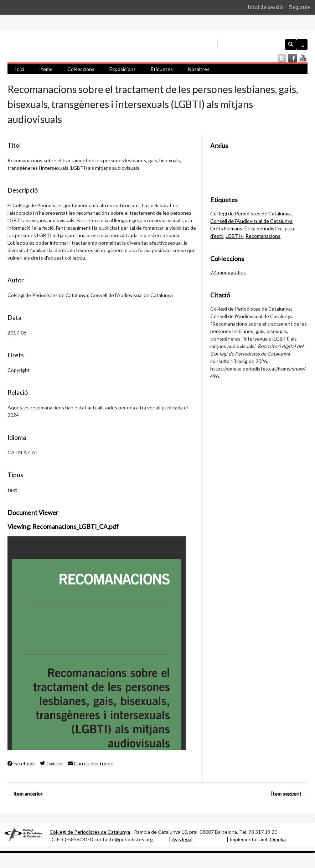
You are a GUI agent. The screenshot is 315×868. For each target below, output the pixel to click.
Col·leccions (81, 69)
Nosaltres (199, 69)
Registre (299, 7)
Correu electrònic (91, 763)
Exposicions (123, 69)
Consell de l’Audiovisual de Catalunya (251, 221)
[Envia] (291, 45)
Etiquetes (162, 69)
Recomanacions (263, 236)
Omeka (278, 839)
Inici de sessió (265, 7)
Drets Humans (226, 228)
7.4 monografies (228, 272)
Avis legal (182, 839)
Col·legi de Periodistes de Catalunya (251, 213)
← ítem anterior (25, 794)
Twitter (51, 763)
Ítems (46, 69)
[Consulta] (262, 45)
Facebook (21, 763)
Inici (20, 69)
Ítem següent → (289, 794)
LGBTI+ (234, 236)
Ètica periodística (264, 228)
